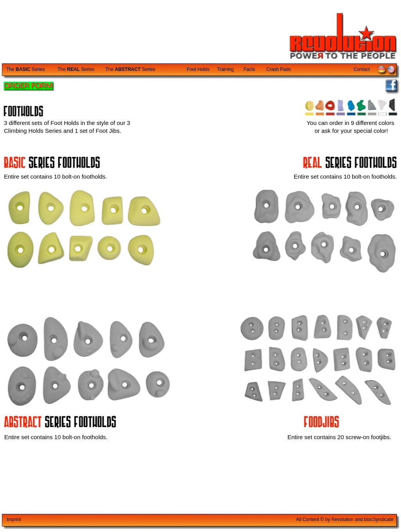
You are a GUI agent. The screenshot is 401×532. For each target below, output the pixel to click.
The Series (26, 69)
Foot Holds (198, 69)
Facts (249, 69)
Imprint (14, 519)
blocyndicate (379, 519)
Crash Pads (279, 69)
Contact (362, 69)
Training (225, 69)
